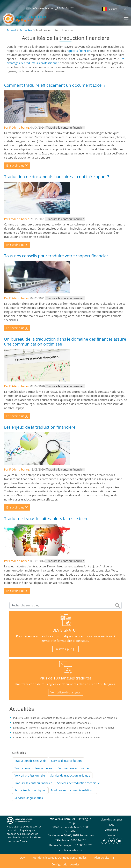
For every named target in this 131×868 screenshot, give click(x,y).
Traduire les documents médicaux (73, 790)
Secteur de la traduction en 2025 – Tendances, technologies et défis (52, 733)
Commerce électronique (73, 768)
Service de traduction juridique (70, 776)
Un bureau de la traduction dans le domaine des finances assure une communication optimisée (65, 341)
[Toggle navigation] (126, 19)
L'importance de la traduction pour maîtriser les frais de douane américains (57, 737)
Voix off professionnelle (30, 776)
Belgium (112, 9)
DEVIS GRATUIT (66, 630)
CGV (22, 858)
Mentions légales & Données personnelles (60, 858)
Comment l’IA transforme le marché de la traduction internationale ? (52, 723)
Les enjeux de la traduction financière (40, 427)
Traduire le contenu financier (33, 783)
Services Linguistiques (29, 798)
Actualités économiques (30, 790)
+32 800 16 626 (83, 845)
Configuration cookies (66, 864)
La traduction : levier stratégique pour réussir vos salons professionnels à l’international (64, 728)
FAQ (112, 825)
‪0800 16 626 (79, 840)
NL (125, 9)
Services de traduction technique (79, 783)
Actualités (26, 30)
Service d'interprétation (66, 761)
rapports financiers (79, 51)
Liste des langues (112, 819)
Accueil (11, 30)
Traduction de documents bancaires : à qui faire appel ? (57, 177)
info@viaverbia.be (71, 850)
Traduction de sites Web (30, 761)
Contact (112, 835)
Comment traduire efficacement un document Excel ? (55, 85)
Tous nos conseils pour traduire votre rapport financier (56, 256)
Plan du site (102, 858)
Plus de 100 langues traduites (66, 678)
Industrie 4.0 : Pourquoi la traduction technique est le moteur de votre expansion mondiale (65, 718)
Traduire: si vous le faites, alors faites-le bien (46, 518)
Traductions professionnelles (33, 768)
